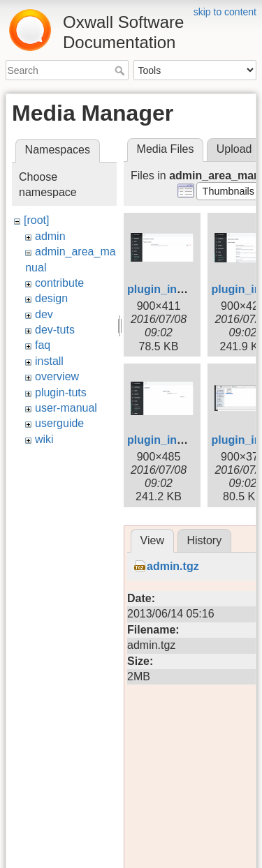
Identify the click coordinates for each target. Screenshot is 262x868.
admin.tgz (173, 566)
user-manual (66, 408)
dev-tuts (55, 330)
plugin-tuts (61, 392)
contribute (59, 283)
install (49, 361)
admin (50, 236)
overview (57, 376)
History (204, 540)
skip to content (225, 12)
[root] (36, 220)
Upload (234, 149)
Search (121, 70)
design (51, 298)
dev (44, 314)
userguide (59, 423)
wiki (44, 439)
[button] (228, 191)
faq (43, 345)
